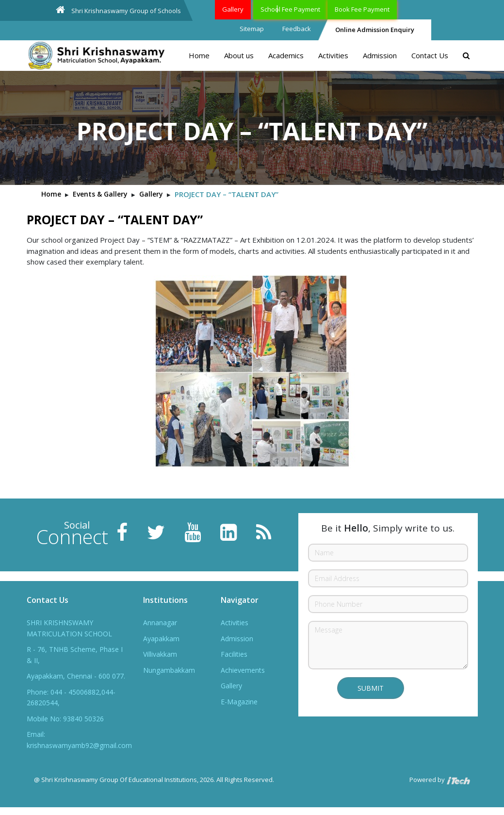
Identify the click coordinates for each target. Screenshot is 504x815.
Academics (286, 55)
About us (239, 55)
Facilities (234, 654)
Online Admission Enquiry (375, 30)
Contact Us (430, 55)
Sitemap (252, 29)
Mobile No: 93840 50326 (65, 719)
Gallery (233, 9)
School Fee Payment (290, 9)
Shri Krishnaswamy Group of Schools (118, 10)
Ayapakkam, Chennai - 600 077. (76, 676)
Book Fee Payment (362, 9)
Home (199, 55)
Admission (380, 55)
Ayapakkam (161, 639)
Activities (333, 55)
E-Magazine (239, 702)
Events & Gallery (100, 194)
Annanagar (160, 623)
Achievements (243, 670)
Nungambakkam (169, 670)
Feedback (297, 29)
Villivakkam (160, 654)
